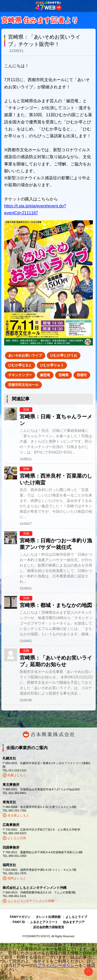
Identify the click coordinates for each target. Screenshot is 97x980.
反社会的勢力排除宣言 (49, 927)
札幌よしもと (17, 775)
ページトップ (88, 971)
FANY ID (19, 922)
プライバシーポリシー (58, 965)
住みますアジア (74, 922)
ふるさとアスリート (44, 922)
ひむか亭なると (20, 365)
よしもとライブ (76, 917)
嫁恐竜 (45, 375)
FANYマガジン (20, 917)
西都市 (82, 375)
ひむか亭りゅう (52, 365)
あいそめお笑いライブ (25, 355)
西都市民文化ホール (23, 385)
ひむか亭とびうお (64, 355)
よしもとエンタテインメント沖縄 (31, 901)
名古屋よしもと (18, 815)
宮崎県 (64, 375)
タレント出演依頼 (48, 917)
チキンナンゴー (20, 375)
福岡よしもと (17, 878)
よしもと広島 (17, 838)
